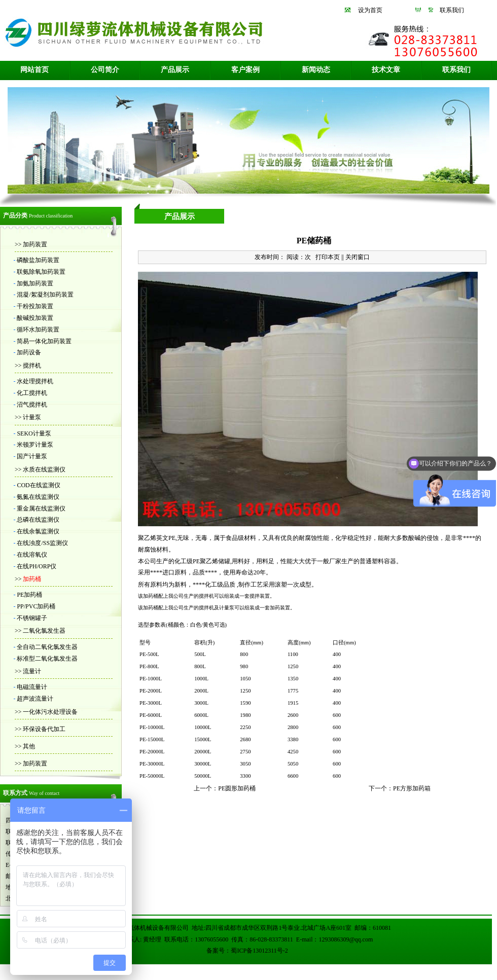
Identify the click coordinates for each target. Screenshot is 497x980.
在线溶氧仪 (32, 555)
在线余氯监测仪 (38, 531)
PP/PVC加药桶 (36, 606)
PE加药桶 (29, 595)
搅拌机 (31, 366)
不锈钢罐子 (32, 618)
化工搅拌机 (32, 393)
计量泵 (31, 417)
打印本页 (328, 257)
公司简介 (105, 70)
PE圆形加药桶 (237, 788)
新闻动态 (316, 70)
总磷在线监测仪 (38, 520)
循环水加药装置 (38, 330)
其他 (28, 746)
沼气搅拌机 (32, 405)
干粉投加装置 (35, 306)
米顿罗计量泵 (35, 445)
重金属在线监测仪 (41, 509)
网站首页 (34, 70)
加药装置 (34, 244)
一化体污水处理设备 (49, 712)
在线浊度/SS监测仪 (42, 543)
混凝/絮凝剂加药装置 (45, 295)
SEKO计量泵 (34, 433)
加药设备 (29, 352)
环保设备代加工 (43, 729)
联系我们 (452, 10)
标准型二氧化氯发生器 (47, 659)
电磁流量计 (32, 687)
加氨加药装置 (35, 283)
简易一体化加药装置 (44, 341)
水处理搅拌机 (35, 381)
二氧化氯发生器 (43, 631)
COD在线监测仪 (38, 485)
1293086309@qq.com (346, 939)
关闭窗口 (358, 257)
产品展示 (175, 70)
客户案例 (245, 70)
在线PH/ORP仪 (37, 566)
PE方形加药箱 (412, 788)
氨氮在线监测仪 (38, 497)
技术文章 (386, 70)
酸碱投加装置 (35, 318)
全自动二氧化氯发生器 (47, 647)
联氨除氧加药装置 (41, 272)
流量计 (31, 671)
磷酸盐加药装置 (38, 260)
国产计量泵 (32, 456)
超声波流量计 (35, 699)
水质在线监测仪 (43, 469)
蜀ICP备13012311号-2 (259, 951)
